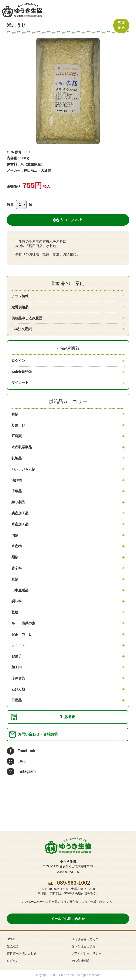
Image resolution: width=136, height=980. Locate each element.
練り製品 (18, 502)
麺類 (15, 557)
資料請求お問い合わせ (22, 953)
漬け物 (17, 480)
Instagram (27, 771)
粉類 (15, 414)
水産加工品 (20, 524)
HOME (11, 939)
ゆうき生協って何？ (85, 939)
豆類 (15, 579)
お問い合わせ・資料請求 (38, 734)
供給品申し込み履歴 (27, 318)
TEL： (68, 883)
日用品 (17, 700)
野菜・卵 (18, 425)
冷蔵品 (17, 491)
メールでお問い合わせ (68, 919)
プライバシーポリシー (86, 953)
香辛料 (17, 568)
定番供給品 (20, 307)
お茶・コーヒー (23, 634)
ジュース (18, 645)
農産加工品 (20, 513)
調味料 (17, 601)
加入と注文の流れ (84, 946)
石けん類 (18, 689)
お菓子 (17, 656)
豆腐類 (17, 436)
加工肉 (17, 667)
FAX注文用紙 (22, 329)
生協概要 (67, 717)
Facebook (26, 751)
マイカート (20, 383)
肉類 (15, 535)
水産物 (17, 546)
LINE (22, 761)
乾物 (15, 612)
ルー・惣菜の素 (23, 623)
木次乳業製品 (22, 447)
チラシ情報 (20, 296)
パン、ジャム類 (23, 469)
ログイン (18, 361)
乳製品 (17, 458)
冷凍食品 (18, 678)
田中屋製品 (20, 590)
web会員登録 (22, 372)
